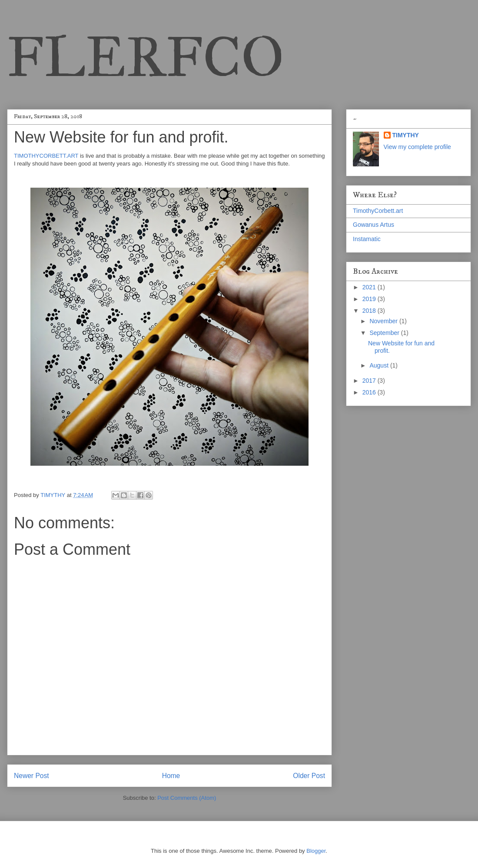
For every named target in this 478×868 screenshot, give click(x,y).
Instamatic (367, 239)
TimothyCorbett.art (378, 211)
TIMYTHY (406, 135)
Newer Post (32, 776)
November (384, 321)
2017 (370, 381)
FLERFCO (146, 57)
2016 (370, 392)
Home (171, 776)
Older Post (309, 776)
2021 (370, 287)
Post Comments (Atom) (187, 798)
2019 (370, 299)
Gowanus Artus (373, 225)
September (385, 333)
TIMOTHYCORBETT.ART (47, 156)
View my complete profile (417, 147)
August (380, 365)
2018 (370, 311)
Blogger (316, 851)
